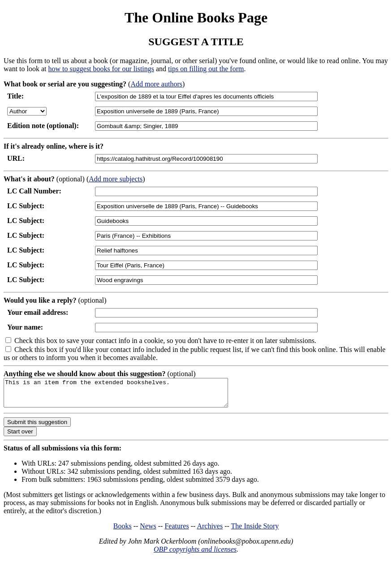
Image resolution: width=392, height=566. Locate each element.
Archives (210, 531)
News (148, 531)
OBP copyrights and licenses (195, 555)
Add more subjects (116, 179)
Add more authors (156, 84)
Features (177, 531)
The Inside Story (255, 531)
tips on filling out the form (206, 69)
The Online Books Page (196, 17)
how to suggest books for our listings (101, 69)
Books (123, 531)
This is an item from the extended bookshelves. (129, 395)
